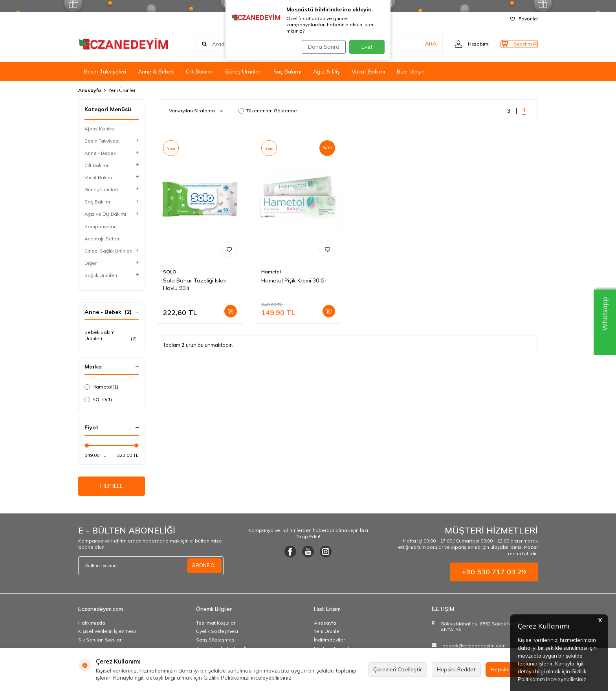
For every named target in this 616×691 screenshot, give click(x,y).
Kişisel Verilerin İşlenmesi (107, 634)
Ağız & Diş (326, 71)
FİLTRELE (112, 488)
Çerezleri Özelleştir (398, 669)
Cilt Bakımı (199, 71)
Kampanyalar (100, 226)
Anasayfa (90, 90)
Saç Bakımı (287, 71)
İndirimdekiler (329, 643)
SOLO (98, 400)
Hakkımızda (92, 626)
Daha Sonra (321, 47)
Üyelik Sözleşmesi (217, 634)
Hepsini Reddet (456, 669)
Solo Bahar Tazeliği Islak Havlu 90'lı (195, 284)
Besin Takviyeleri (105, 71)
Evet (367, 47)
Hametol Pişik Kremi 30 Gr (294, 280)
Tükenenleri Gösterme (268, 111)
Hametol (101, 387)
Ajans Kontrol (100, 129)
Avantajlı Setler (102, 239)
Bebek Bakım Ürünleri (112, 335)
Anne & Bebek (156, 71)
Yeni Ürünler (327, 634)
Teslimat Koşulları (216, 626)
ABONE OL (203, 568)
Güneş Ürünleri (243, 71)
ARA (415, 44)
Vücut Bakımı (368, 71)
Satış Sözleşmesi (216, 643)
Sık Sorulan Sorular (100, 643)
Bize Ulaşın (411, 71)
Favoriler (524, 19)
